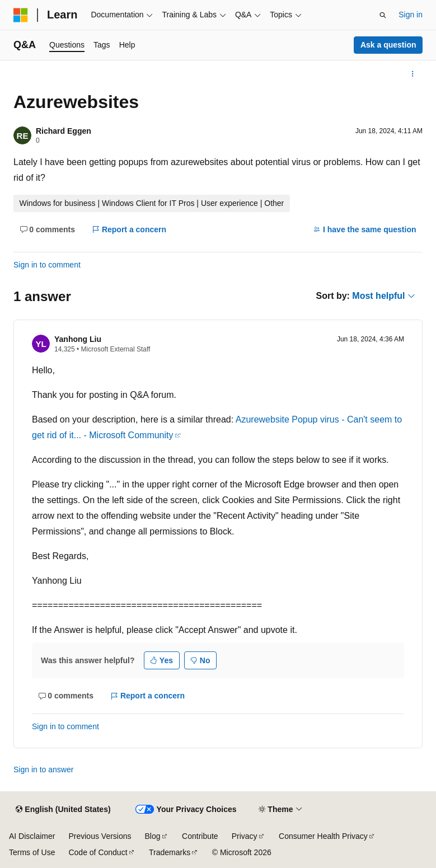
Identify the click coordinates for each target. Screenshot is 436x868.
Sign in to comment (47, 265)
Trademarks (170, 852)
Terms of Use (32, 852)
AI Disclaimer (32, 836)
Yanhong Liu (78, 339)
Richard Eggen (64, 131)
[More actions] (413, 74)
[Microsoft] (21, 15)
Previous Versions (100, 836)
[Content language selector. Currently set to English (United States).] (63, 810)
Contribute (200, 836)
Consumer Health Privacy (323, 836)
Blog (153, 836)
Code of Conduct (98, 852)
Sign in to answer (43, 770)
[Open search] (383, 15)
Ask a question (388, 45)
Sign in (411, 15)
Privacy (245, 836)
